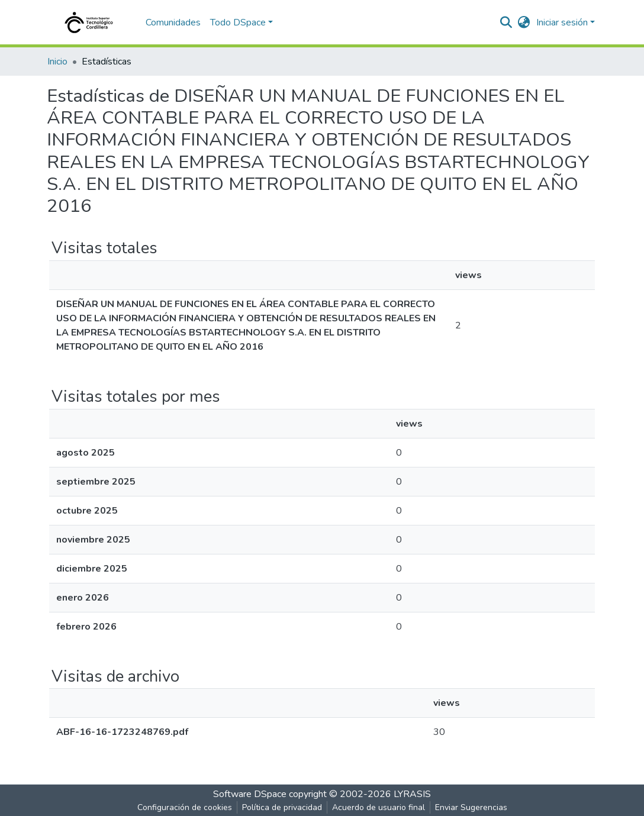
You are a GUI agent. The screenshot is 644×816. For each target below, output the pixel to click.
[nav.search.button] (506, 22)
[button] (524, 22)
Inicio (57, 62)
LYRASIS (412, 794)
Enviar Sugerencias (471, 807)
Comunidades (173, 22)
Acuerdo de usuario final (379, 807)
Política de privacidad (282, 807)
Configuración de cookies (185, 807)
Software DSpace (250, 794)
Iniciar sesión (562, 22)
